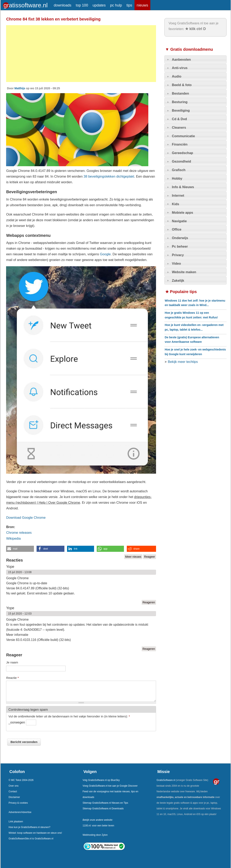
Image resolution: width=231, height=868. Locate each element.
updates (99, 5)
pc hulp (116, 5)
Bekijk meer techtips (182, 362)
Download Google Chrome (26, 518)
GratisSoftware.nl (166, 780)
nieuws (142, 5)
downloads (63, 5)
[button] (20, 549)
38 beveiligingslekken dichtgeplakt (109, 176)
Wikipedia (13, 538)
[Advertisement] (81, 54)
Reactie (12, 678)
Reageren (149, 602)
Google (105, 254)
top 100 (82, 5)
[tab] (195, 59)
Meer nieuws (133, 557)
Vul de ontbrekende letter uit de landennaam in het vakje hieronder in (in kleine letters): (69, 716)
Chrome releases (19, 533)
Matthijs (20, 88)
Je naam (12, 662)
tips (129, 5)
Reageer (150, 557)
